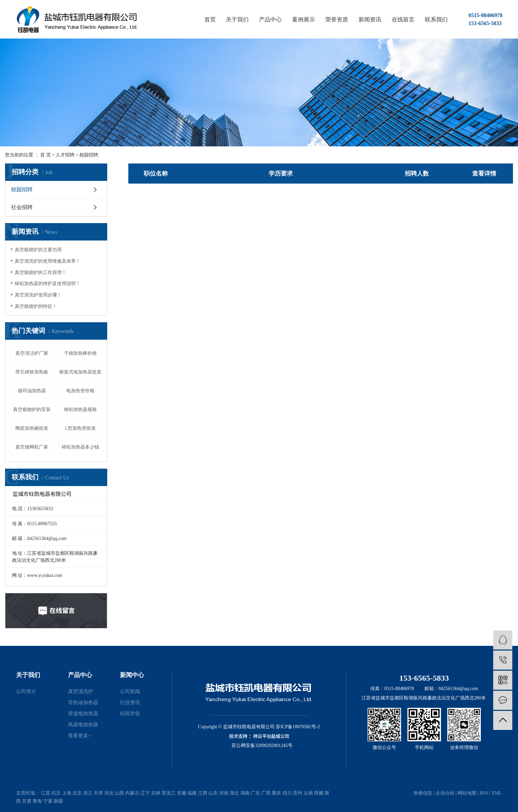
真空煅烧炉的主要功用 (38, 250)
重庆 (276, 793)
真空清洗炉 (81, 691)
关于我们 (237, 20)
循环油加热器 (32, 391)
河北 (109, 793)
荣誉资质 (337, 20)
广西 (266, 793)
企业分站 (445, 793)
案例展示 (304, 20)
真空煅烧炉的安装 (32, 410)
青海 (37, 801)
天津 (98, 793)
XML (497, 793)
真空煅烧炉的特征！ (36, 306)
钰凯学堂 (130, 714)
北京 (77, 793)
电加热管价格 (80, 391)
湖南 (245, 793)
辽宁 (145, 793)
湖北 (234, 793)
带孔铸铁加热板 (32, 372)
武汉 (56, 793)
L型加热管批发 (80, 428)
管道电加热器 (83, 714)
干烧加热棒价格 (80, 353)
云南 (308, 793)
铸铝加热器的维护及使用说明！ (48, 284)
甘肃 (27, 801)
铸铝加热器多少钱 (80, 447)
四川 (287, 793)
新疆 (58, 801)
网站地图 (467, 793)
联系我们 (436, 20)
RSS (484, 793)
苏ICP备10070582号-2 (298, 727)
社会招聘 (22, 207)
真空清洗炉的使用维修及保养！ (48, 261)
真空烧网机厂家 (32, 447)
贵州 (298, 793)
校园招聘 (89, 155)
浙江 (88, 793)
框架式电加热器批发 (80, 372)
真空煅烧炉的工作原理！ (41, 273)
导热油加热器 (83, 702)
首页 (210, 20)
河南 (224, 793)
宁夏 (48, 801)
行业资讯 (130, 702)
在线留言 (403, 20)
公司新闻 (130, 691)
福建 (192, 793)
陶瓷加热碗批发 (32, 428)
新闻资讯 (370, 20)
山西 (119, 793)
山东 (213, 793)
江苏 (46, 793)
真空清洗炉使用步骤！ (38, 295)
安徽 (182, 793)
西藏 (319, 793)
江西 (203, 793)
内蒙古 (132, 793)
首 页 (46, 155)
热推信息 (423, 793)
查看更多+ (79, 736)
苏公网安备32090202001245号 (262, 746)
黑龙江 (169, 793)
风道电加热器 (83, 725)
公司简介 (26, 691)
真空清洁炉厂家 (32, 353)
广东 (255, 793)
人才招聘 (65, 155)
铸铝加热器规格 (80, 410)
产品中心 (270, 20)
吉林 (156, 793)
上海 (67, 793)
